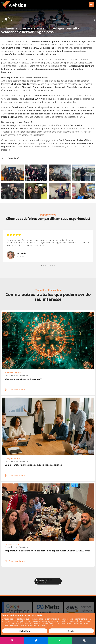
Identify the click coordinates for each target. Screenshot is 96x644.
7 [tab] (55, 265)
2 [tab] (44, 265)
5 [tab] (51, 265)
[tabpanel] (48, 246)
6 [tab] (53, 265)
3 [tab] (46, 265)
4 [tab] (48, 265)
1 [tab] (41, 265)
